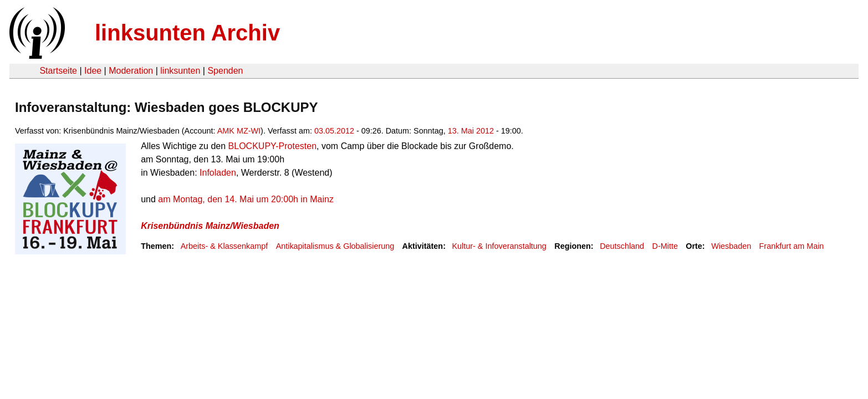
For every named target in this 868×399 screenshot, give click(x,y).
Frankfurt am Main (792, 246)
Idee (93, 71)
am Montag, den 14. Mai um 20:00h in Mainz (246, 199)
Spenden (225, 71)
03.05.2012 (334, 131)
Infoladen (218, 173)
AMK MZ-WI (239, 131)
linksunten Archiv (187, 33)
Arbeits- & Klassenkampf (224, 246)
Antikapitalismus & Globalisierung (335, 246)
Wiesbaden (731, 246)
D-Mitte (665, 246)
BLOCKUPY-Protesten (272, 146)
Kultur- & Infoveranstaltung (499, 246)
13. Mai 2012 (471, 131)
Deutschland (622, 246)
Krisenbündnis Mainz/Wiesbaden (210, 226)
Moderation (131, 71)
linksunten (180, 71)
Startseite (58, 71)
